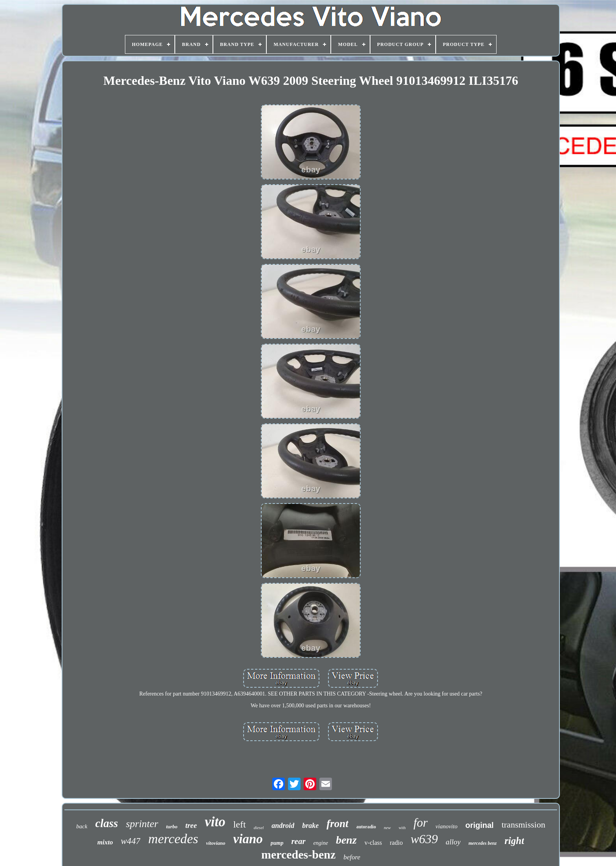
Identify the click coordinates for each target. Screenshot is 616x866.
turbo (172, 827)
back (82, 826)
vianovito (447, 826)
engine (321, 843)
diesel (259, 828)
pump (277, 843)
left (240, 824)
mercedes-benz (298, 854)
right (514, 841)
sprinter (142, 824)
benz (346, 840)
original (479, 825)
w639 (424, 839)
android (283, 826)
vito (215, 822)
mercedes (173, 839)
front (337, 824)
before (352, 857)
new (387, 828)
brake (310, 826)
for (420, 823)
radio (396, 843)
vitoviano (215, 843)
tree (191, 825)
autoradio (366, 827)
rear (298, 841)
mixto (105, 842)
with (402, 828)
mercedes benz (482, 843)
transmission (523, 825)
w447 (130, 841)
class (106, 823)
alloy (453, 842)
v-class (373, 843)
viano (248, 839)
